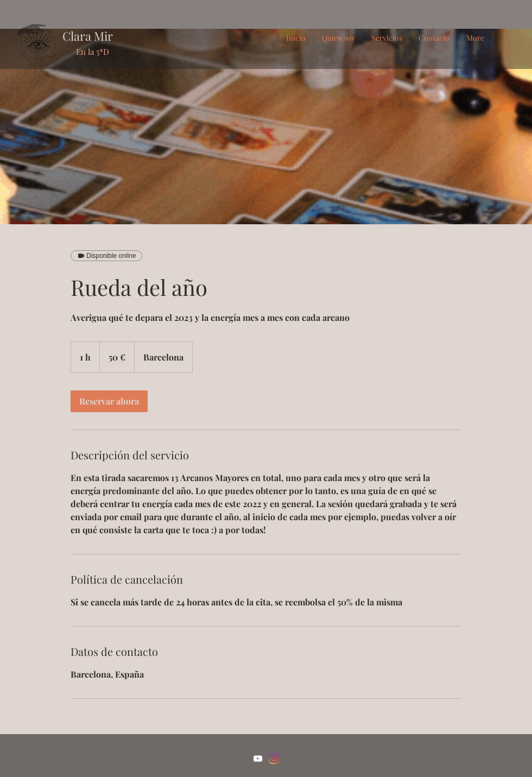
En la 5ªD (93, 52)
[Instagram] (274, 759)
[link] (109, 401)
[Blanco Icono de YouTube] (258, 759)
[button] (387, 38)
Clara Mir (88, 36)
